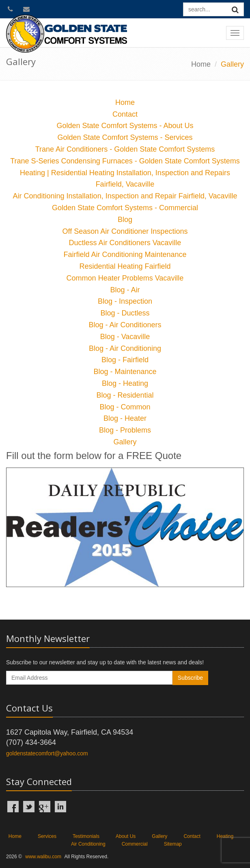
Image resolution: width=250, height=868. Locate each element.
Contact (125, 114)
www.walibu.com (43, 857)
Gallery (125, 442)
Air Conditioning (88, 844)
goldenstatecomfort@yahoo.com (47, 753)
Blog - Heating (125, 383)
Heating (225, 836)
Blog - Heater (125, 418)
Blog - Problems (125, 430)
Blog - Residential (125, 395)
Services (47, 836)
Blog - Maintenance (125, 372)
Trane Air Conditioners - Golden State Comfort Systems (125, 149)
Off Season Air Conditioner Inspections (125, 231)
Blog (125, 220)
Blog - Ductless (125, 313)
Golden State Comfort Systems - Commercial (125, 208)
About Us (126, 836)
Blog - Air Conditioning (125, 348)
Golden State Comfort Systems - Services (125, 137)
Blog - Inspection (125, 301)
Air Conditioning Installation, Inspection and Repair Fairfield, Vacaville (125, 196)
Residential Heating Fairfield (125, 266)
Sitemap (173, 844)
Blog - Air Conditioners (125, 325)
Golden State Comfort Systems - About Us (125, 126)
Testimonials (86, 836)
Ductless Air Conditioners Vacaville (125, 243)
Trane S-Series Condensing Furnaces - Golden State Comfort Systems (125, 161)
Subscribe (190, 678)
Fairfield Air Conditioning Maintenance (125, 255)
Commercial (135, 844)
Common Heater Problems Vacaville (125, 278)
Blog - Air (125, 290)
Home (201, 64)
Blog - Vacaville (125, 337)
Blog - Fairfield (125, 360)
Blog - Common (125, 407)
